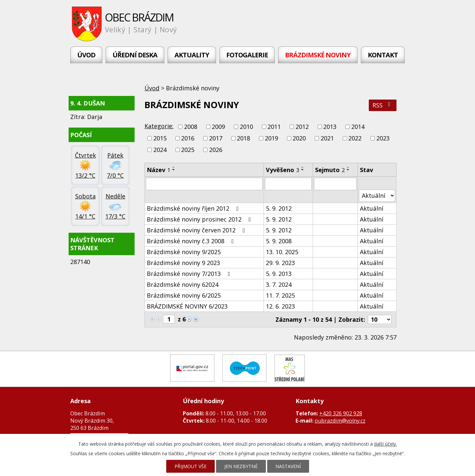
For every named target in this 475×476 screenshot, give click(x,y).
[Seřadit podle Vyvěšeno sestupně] (303, 170)
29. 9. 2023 (280, 263)
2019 (271, 138)
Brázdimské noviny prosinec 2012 (200, 219)
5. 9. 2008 (279, 241)
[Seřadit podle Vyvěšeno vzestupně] (303, 167)
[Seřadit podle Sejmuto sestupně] (348, 170)
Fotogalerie (247, 55)
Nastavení (288, 466)
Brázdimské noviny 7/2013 (190, 274)
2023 (383, 138)
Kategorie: (159, 126)
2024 (160, 150)
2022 (355, 138)
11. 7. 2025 (280, 295)
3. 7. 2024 (279, 284)
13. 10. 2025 (282, 252)
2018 (243, 138)
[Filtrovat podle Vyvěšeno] (288, 184)
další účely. (385, 444)
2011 (274, 127)
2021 (327, 138)
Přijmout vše (190, 466)
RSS (383, 105)
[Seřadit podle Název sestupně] (174, 170)
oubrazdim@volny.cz (340, 421)
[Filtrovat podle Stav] (377, 196)
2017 (216, 138)
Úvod (86, 55)
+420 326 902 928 (341, 413)
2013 (330, 127)
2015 (160, 138)
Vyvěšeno (283, 170)
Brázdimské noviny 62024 (183, 284)
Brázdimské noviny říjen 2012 (194, 208)
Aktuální (372, 208)
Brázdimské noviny (318, 55)
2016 (188, 138)
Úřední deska (135, 55)
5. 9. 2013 (279, 274)
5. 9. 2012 (279, 208)
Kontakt (383, 55)
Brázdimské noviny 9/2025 (184, 252)
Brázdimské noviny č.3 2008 (192, 241)
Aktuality (192, 55)
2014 (358, 127)
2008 (191, 127)
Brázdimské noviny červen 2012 (197, 230)
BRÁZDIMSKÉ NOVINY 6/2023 (187, 306)
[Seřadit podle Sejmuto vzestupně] (348, 167)
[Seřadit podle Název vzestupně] (174, 167)
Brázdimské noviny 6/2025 (184, 295)
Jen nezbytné (241, 466)
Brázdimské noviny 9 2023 (183, 263)
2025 (188, 150)
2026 (216, 150)
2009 (218, 127)
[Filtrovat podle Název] (204, 184)
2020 (299, 138)
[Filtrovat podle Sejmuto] (335, 184)
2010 (246, 127)
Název (158, 170)
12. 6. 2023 (280, 306)
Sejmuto (330, 170)
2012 (302, 127)
